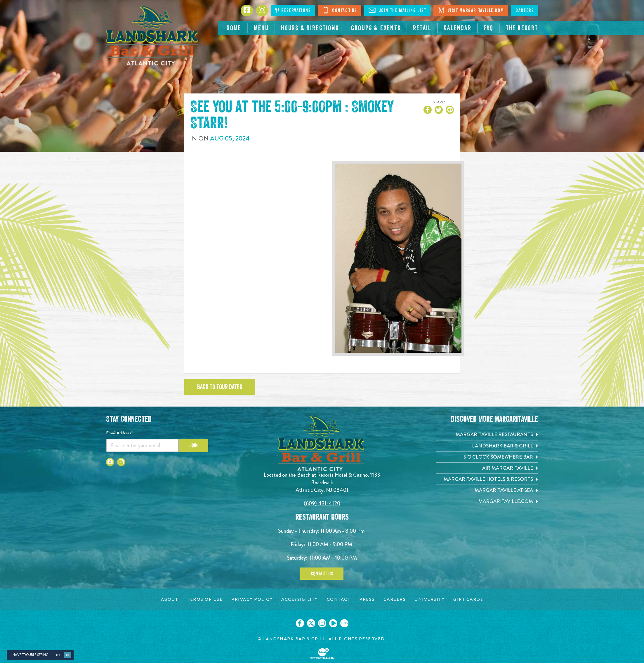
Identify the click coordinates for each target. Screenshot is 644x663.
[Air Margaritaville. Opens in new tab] (487, 468)
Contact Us (322, 574)
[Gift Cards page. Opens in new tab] (468, 599)
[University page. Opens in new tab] (429, 599)
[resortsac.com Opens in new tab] (522, 28)
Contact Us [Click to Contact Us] (340, 10)
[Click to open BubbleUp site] (322, 654)
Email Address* (119, 433)
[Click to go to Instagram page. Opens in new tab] (262, 11)
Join (193, 445)
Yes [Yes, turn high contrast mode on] (58, 655)
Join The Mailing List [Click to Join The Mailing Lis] (397, 10)
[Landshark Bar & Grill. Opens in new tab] (487, 446)
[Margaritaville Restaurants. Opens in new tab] (487, 434)
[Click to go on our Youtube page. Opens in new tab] (333, 623)
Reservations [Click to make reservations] (293, 10)
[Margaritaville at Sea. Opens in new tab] (487, 490)
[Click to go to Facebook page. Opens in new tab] (247, 11)
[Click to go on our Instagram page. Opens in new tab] (322, 623)
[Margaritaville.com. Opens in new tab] (487, 501)
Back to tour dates (220, 387)
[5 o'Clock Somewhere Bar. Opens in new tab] (487, 457)
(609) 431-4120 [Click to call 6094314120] (322, 503)
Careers (525, 11)
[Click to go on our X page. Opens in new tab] (311, 623)
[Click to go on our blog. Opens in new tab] (344, 623)
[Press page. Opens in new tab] (367, 599)
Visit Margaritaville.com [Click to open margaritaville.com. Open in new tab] (471, 10)
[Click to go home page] (153, 36)
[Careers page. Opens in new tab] (395, 599)
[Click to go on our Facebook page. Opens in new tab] (300, 623)
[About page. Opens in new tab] (170, 599)
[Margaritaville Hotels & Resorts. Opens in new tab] (487, 479)
